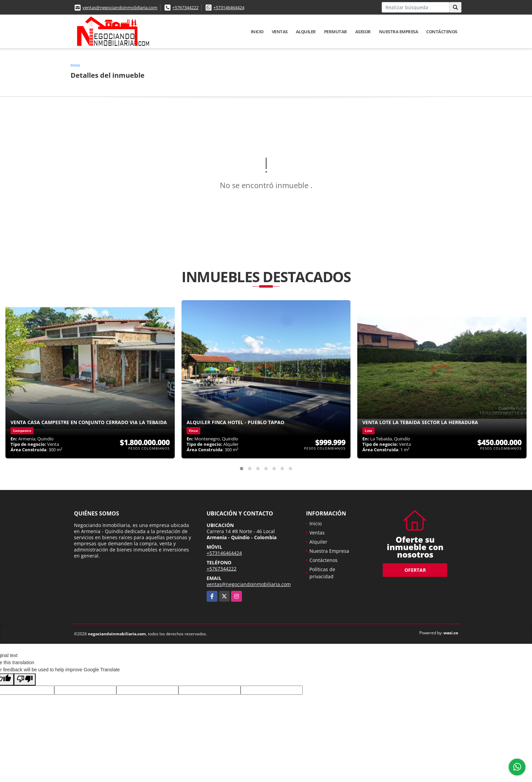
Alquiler (306, 32)
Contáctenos (442, 32)
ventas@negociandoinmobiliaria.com (120, 7)
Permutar (336, 32)
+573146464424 (229, 7)
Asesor (363, 32)
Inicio (257, 32)
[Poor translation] (25, 679)
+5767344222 (185, 7)
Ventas (280, 32)
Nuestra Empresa (399, 32)
